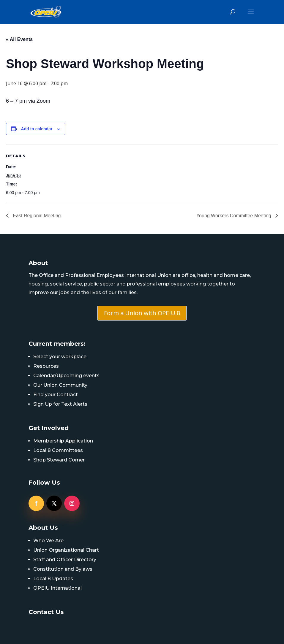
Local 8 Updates (53, 579)
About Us (43, 528)
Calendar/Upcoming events (66, 376)
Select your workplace (60, 357)
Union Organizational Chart (66, 550)
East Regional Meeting (36, 216)
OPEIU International (57, 588)
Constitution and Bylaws (63, 569)
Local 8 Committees (58, 450)
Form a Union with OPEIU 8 (142, 313)
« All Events (19, 39)
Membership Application (63, 441)
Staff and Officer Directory (65, 560)
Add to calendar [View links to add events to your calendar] (37, 129)
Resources (46, 366)
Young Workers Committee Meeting (234, 216)
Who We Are (48, 541)
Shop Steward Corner (59, 460)
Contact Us (46, 612)
